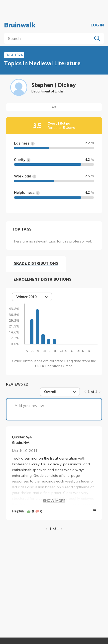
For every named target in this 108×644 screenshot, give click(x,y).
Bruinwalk (20, 25)
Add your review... (30, 405)
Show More (54, 501)
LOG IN (97, 25)
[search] (49, 38)
